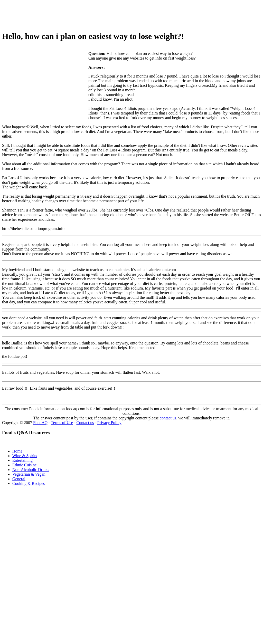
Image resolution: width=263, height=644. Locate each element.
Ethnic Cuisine (25, 465)
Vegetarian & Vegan (29, 474)
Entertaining (22, 460)
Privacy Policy (109, 423)
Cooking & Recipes (29, 483)
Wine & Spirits (25, 456)
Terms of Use (62, 423)
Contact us (85, 423)
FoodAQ (40, 423)
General (19, 479)
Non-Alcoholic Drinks (31, 470)
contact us (168, 418)
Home (17, 451)
